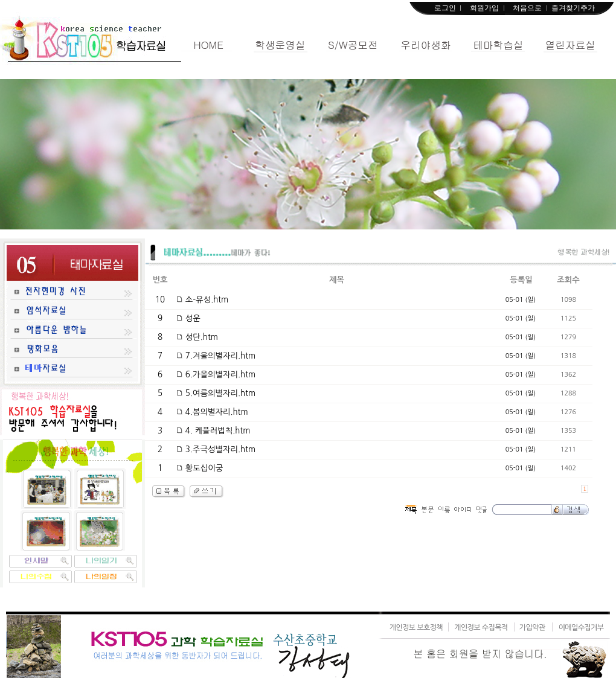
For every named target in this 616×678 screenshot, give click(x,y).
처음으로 (527, 8)
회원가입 (484, 8)
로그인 (445, 8)
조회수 (568, 280)
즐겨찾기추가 (573, 8)
